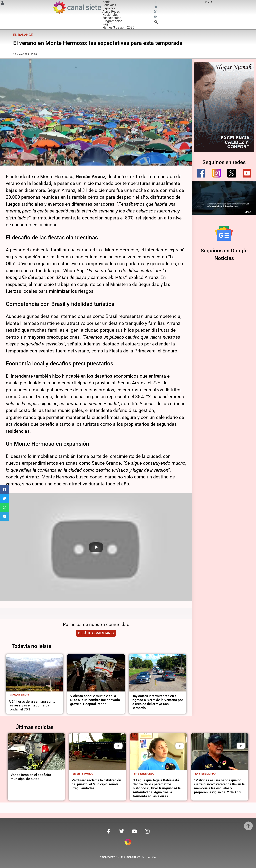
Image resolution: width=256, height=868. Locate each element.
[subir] (248, 826)
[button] (4, 489)
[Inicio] (77, 8)
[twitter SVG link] (156, 12)
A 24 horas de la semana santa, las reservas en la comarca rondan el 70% (32, 706)
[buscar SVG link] (156, 23)
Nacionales (110, 15)
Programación (112, 21)
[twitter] (232, 173)
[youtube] (247, 173)
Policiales (109, 5)
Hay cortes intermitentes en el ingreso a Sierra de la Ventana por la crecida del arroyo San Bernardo (157, 702)
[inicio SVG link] (128, 843)
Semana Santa (20, 695)
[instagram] (216, 173)
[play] (118, 746)
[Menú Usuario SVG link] (2, 3)
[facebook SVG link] (156, 3)
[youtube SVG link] (156, 17)
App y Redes (111, 11)
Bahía (106, 2)
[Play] (96, 547)
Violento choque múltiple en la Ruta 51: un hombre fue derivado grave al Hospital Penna (95, 700)
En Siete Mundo (83, 774)
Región (107, 24)
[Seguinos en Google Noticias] (224, 233)
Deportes (109, 8)
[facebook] (201, 173)
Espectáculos (112, 18)
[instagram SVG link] (156, 8)
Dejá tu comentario (96, 633)
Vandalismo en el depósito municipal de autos (31, 777)
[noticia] (34, 673)
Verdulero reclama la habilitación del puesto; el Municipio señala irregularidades (96, 784)
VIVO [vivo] (208, 2)
